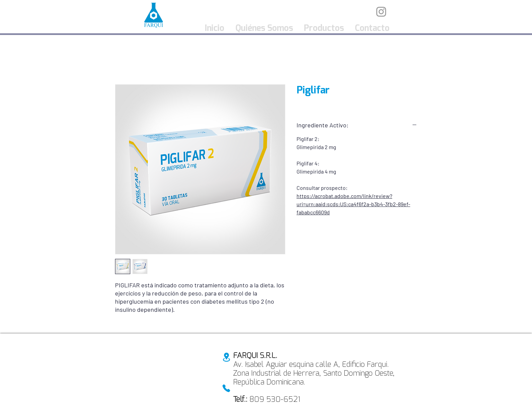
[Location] (226, 357)
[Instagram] (381, 12)
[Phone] (226, 388)
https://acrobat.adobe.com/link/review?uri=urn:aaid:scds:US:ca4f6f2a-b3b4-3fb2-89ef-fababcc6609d (353, 204)
